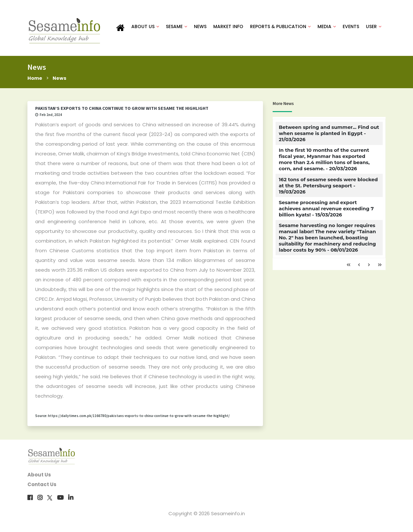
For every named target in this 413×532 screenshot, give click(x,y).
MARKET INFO (228, 26)
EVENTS (351, 26)
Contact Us (42, 485)
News (60, 78)
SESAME (176, 26)
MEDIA (327, 26)
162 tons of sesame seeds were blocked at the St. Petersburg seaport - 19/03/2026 (328, 186)
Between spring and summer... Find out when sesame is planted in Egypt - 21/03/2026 (329, 134)
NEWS (200, 26)
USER (374, 26)
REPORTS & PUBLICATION (280, 26)
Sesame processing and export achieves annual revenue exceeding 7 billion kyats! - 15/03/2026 (326, 209)
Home (35, 78)
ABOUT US (145, 26)
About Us (39, 475)
